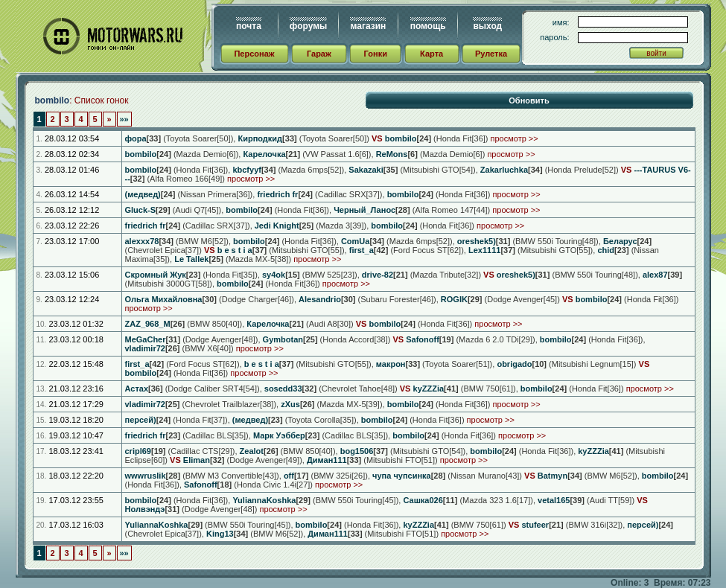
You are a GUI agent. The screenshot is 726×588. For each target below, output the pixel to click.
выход (487, 26)
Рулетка (491, 54)
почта (249, 26)
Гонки (376, 54)
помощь (428, 26)
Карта (432, 54)
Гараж (319, 54)
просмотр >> (515, 138)
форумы (308, 26)
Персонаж (254, 54)
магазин (368, 26)
